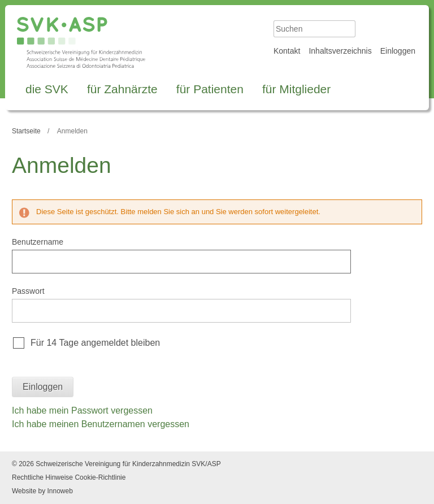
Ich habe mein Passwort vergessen (82, 410)
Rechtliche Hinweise (42, 477)
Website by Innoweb (42, 491)
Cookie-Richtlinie (100, 477)
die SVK (47, 89)
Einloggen (398, 51)
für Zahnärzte (122, 89)
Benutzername (38, 242)
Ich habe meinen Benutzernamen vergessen (101, 424)
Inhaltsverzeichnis (340, 51)
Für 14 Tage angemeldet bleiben (95, 343)
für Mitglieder (296, 89)
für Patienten (210, 89)
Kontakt (287, 51)
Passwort (28, 291)
